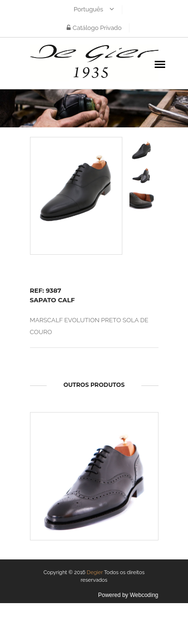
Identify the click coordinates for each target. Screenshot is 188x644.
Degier (95, 572)
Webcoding (144, 595)
